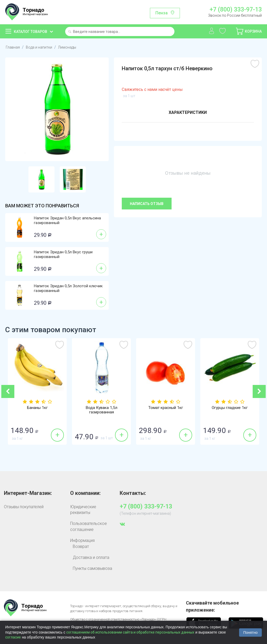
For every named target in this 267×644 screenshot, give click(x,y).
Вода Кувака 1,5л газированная (101, 410)
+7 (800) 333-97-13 (236, 10)
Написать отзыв (147, 204)
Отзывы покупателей (24, 507)
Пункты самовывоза (92, 568)
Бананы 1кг (37, 408)
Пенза (162, 13)
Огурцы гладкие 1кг (230, 408)
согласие (13, 637)
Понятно (250, 633)
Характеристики (188, 113)
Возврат (81, 546)
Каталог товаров (31, 32)
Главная (13, 47)
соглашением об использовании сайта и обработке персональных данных (130, 632)
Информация (82, 540)
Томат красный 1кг (166, 408)
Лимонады (71, 47)
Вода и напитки (41, 47)
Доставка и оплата (91, 557)
